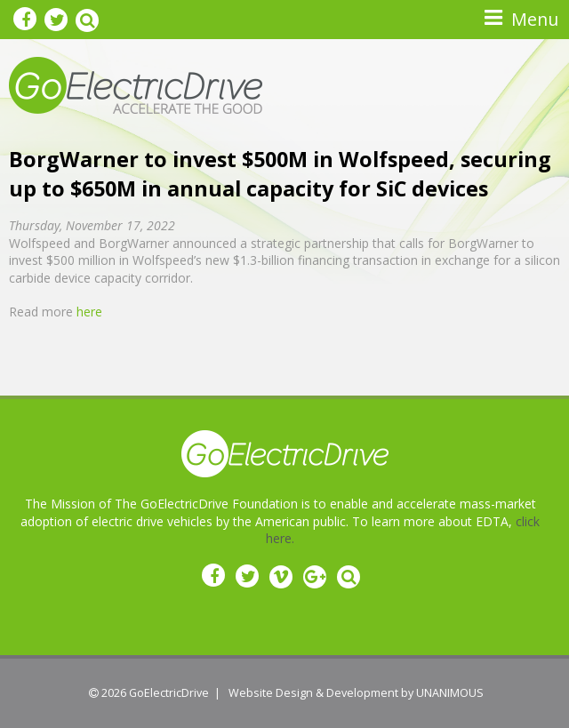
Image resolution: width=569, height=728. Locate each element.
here (89, 312)
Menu (535, 19)
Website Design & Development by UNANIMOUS (356, 693)
